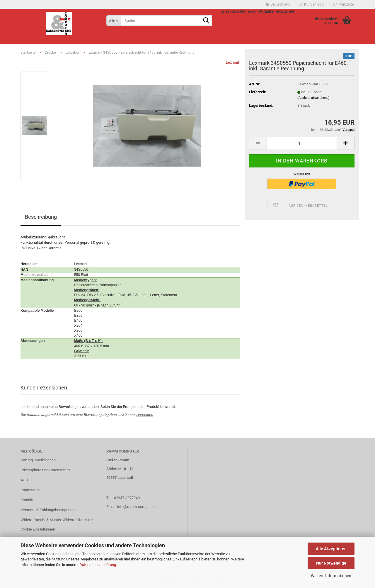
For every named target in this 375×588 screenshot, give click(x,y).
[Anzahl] (302, 143)
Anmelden (145, 415)
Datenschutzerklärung (98, 565)
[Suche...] (114, 21)
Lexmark (233, 62)
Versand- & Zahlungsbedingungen (48, 510)
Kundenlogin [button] (312, 4)
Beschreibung (41, 217)
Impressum (30, 490)
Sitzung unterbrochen (38, 460)
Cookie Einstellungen (38, 529)
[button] (278, 4)
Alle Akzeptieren (331, 549)
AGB (24, 480)
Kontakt (27, 500)
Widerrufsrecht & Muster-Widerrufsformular (57, 520)
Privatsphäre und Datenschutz (45, 470)
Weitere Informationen (331, 576)
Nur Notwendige (331, 563)
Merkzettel (344, 4)
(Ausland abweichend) (313, 98)
